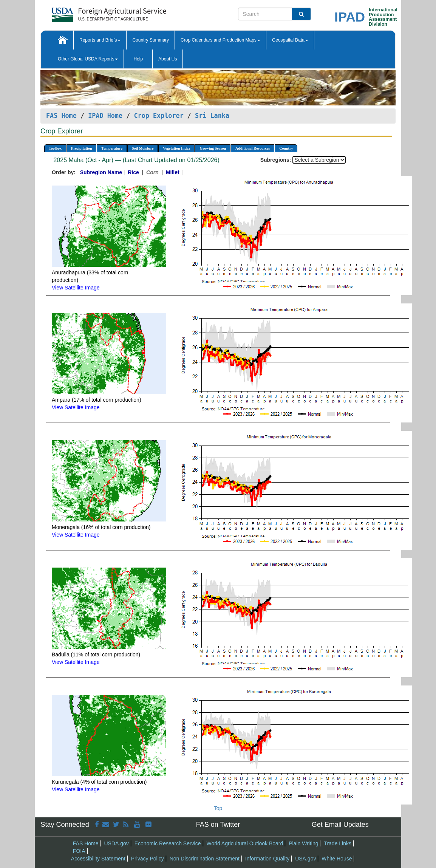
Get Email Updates (340, 825)
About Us (168, 59)
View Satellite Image (76, 288)
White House (337, 859)
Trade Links (338, 843)
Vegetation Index (176, 148)
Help (138, 59)
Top (218, 808)
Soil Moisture (143, 148)
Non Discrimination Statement (205, 859)
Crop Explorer (158, 116)
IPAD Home (105, 116)
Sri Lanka (212, 116)
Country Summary (151, 40)
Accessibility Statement (98, 859)
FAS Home (61, 116)
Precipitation (81, 148)
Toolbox (55, 148)
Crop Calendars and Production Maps (220, 40)
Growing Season (213, 148)
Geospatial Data (290, 40)
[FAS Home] (90, 12)
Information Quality (267, 859)
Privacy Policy (148, 859)
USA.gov (305, 859)
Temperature (112, 148)
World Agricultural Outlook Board (245, 843)
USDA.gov (116, 843)
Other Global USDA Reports (88, 59)
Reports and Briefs (100, 40)
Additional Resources (253, 148)
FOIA (79, 851)
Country (286, 148)
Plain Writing (303, 843)
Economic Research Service (168, 843)
